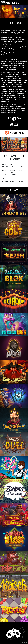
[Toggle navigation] (25, 3)
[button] (14, 118)
